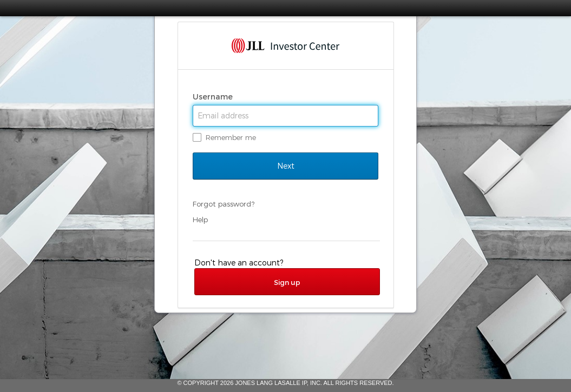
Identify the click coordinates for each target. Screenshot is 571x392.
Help (200, 220)
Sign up (287, 282)
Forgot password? (224, 204)
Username (214, 97)
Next (285, 166)
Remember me (231, 137)
